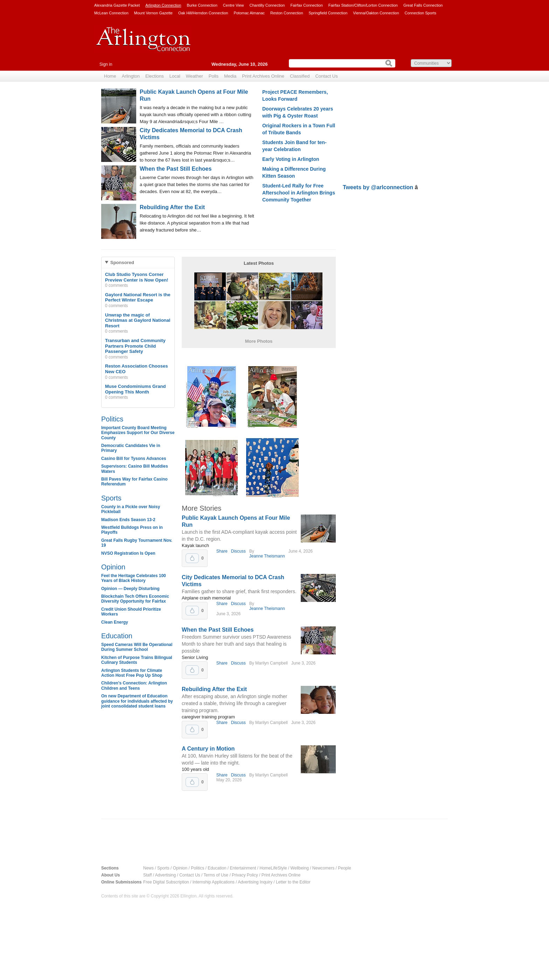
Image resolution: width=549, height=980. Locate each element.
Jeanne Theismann (267, 556)
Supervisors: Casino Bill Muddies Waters (135, 469)
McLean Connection (111, 13)
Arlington (131, 76)
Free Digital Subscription (166, 882)
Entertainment (243, 868)
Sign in (106, 64)
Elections (155, 76)
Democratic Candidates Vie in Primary (131, 448)
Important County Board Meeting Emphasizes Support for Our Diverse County (138, 433)
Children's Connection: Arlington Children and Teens (134, 686)
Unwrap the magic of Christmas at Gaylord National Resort (138, 320)
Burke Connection (202, 5)
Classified (300, 76)
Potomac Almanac (249, 13)
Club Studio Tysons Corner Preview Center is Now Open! (137, 277)
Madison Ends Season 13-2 (128, 520)
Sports (111, 498)
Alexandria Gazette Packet (117, 5)
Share (222, 551)
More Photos (259, 341)
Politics (112, 419)
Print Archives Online (263, 76)
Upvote (192, 558)
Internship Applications (214, 882)
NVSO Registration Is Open (128, 553)
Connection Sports (421, 13)
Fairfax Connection (306, 5)
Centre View (234, 5)
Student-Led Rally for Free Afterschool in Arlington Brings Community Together (299, 193)
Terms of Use (216, 875)
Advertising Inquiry (255, 882)
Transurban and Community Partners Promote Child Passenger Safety (135, 346)
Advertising (165, 875)
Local (175, 76)
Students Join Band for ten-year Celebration (294, 146)
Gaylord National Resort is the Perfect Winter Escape (138, 297)
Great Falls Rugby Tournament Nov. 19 (137, 543)
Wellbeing (299, 868)
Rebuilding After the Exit (172, 207)
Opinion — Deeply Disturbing (130, 589)
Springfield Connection (328, 13)
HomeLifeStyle (273, 868)
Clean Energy (115, 622)
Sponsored (122, 262)
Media (230, 76)
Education (117, 636)
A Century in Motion (208, 749)
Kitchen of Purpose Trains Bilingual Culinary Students (137, 660)
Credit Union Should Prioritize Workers (131, 612)
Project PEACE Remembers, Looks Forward (295, 95)
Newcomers (323, 868)
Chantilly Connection (267, 5)
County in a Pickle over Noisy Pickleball (131, 509)
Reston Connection (287, 13)
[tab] (138, 262)
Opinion (113, 567)
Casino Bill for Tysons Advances (134, 459)
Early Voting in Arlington (291, 159)
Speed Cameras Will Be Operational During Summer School (137, 647)
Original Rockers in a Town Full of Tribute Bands (299, 129)
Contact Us (326, 76)
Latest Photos (259, 263)
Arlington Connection (163, 5)
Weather (194, 76)
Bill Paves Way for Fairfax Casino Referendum (134, 482)
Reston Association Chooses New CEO (136, 369)
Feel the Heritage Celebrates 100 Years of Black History (134, 578)
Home (110, 76)
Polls (214, 76)
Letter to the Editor (293, 882)
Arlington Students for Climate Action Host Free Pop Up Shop (132, 673)
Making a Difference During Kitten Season (294, 172)
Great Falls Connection (423, 5)
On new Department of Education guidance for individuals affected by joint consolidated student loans (137, 701)
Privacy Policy (245, 875)
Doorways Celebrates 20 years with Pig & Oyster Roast (298, 112)
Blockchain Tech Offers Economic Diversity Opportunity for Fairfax (135, 599)
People (344, 868)
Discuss (238, 551)
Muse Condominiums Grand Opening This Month (135, 389)
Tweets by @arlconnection (379, 187)
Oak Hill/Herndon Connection (203, 13)
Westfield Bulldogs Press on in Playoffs (132, 530)
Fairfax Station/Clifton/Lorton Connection (363, 5)
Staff (147, 875)
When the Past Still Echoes (176, 169)
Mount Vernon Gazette (153, 13)
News (148, 868)
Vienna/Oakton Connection (376, 13)
